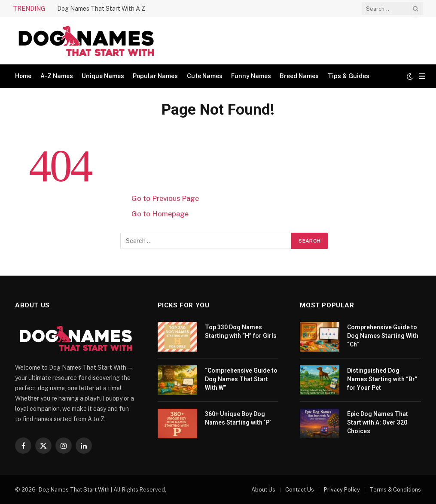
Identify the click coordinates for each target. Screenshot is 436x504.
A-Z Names (57, 76)
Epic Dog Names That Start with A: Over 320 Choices (378, 422)
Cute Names (205, 76)
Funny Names (251, 76)
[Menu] (422, 76)
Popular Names (155, 76)
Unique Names (103, 76)
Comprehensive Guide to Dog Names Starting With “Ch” (383, 336)
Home (23, 76)
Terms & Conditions (395, 490)
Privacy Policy (342, 490)
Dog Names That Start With (74, 490)
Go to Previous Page (165, 198)
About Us (263, 490)
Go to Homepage (160, 214)
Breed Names (299, 76)
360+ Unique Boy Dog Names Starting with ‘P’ (238, 418)
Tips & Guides (349, 76)
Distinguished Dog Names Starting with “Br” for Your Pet (382, 379)
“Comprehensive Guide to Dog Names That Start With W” (241, 379)
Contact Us (300, 490)
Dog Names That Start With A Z (101, 9)
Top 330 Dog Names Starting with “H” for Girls (241, 331)
